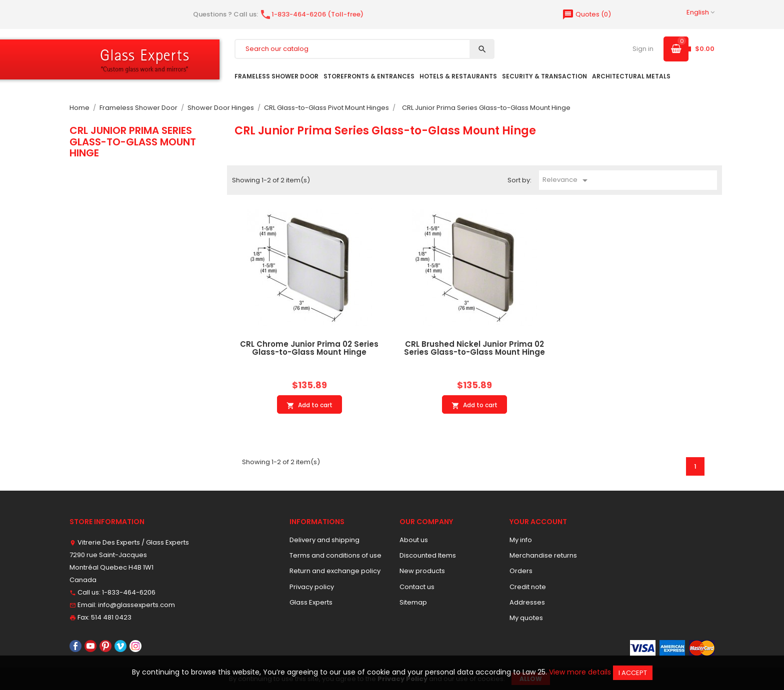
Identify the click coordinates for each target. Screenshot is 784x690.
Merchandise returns (543, 555)
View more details (580, 672)
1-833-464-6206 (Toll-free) (311, 14)
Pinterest (105, 646)
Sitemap (413, 602)
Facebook (75, 646)
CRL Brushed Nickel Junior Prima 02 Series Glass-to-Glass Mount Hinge (474, 348)
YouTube (90, 646)
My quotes (526, 618)
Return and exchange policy (335, 571)
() (586, 14)
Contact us (417, 587)
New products (422, 571)
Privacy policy (312, 587)
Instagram (135, 646)
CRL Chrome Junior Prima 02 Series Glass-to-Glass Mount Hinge (309, 348)
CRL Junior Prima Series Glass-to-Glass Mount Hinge (133, 142)
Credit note (528, 587)
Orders (521, 571)
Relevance (567, 180)
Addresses (527, 602)
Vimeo (120, 646)
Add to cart (309, 405)
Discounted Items (428, 555)
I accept (633, 673)
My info (521, 540)
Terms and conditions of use (335, 555)
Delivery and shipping (324, 540)
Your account (538, 522)
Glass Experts (311, 602)
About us (414, 540)
